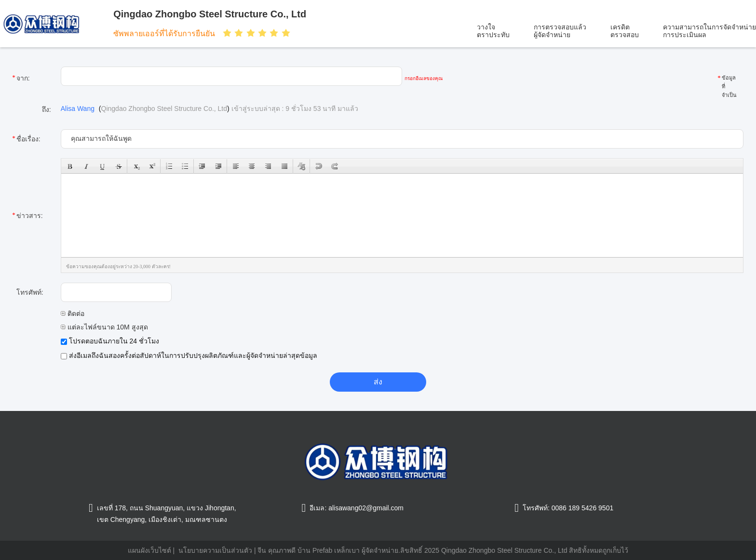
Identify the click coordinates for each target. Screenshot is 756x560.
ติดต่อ (73, 314)
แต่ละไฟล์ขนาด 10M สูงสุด (104, 327)
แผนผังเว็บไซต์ (149, 550)
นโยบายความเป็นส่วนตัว (215, 550)
